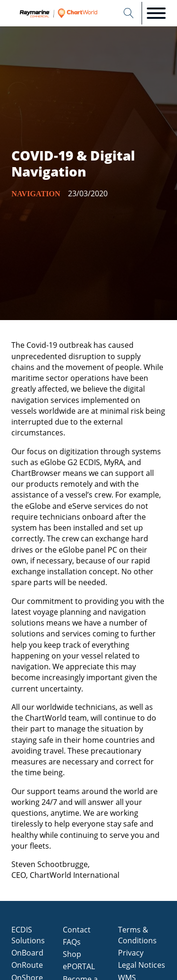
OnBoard (27, 953)
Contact (77, 930)
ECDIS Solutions (28, 935)
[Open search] (129, 13)
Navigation (36, 194)
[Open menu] (156, 13)
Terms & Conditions (137, 935)
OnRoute (27, 965)
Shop (72, 954)
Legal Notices (142, 965)
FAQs (72, 942)
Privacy (131, 953)
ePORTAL (79, 966)
